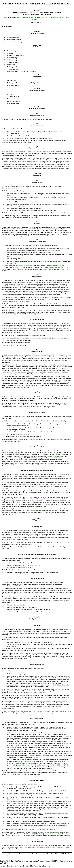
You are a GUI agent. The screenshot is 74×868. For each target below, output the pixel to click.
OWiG (63, 832)
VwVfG (63, 267)
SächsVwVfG (56, 266)
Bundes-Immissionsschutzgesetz (17, 763)
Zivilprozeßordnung (34, 511)
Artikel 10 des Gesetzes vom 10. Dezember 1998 (42, 854)
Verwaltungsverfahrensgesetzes (25, 266)
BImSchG (31, 763)
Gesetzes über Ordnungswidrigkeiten (49, 832)
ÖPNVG (31, 232)
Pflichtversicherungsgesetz (55, 456)
